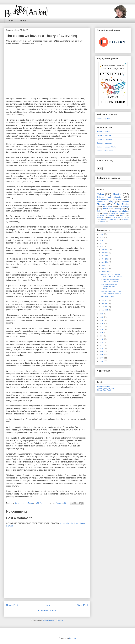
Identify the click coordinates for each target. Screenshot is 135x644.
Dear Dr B (114, 219)
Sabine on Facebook (105, 139)
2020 (102, 317)
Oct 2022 (105, 256)
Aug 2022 (105, 262)
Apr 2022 (105, 300)
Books (105, 209)
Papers (119, 199)
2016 (102, 330)
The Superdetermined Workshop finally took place (110, 286)
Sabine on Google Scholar (107, 147)
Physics (59, 503)
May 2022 (105, 272)
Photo (122, 215)
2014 (102, 336)
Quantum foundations (119, 211)
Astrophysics (103, 199)
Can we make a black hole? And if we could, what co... (112, 292)
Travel (104, 213)
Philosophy (119, 209)
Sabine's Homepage (104, 143)
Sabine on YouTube (104, 135)
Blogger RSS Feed (104, 390)
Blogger (72, 638)
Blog (124, 213)
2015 (102, 333)
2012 (102, 342)
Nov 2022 (105, 253)
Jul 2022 (105, 265)
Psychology (126, 220)
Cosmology (124, 206)
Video (66, 503)
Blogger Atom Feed (104, 387)
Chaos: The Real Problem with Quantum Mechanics (111, 275)
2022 (102, 247)
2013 (102, 339)
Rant (127, 217)
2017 (102, 326)
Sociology (103, 221)
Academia (107, 206)
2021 (102, 314)
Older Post (82, 605)
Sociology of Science (106, 215)
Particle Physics (121, 204)
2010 (102, 349)
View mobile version (47, 611)
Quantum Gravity (105, 202)
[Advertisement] (113, 412)
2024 (102, 240)
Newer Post (12, 605)
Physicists (101, 217)
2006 (102, 361)
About (23, 21)
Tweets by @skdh (104, 119)
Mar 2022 (105, 304)
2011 (102, 345)
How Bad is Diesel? (108, 297)
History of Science (115, 217)
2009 (102, 352)
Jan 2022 (105, 310)
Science (101, 211)
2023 (102, 244)
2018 (102, 323)
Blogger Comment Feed (106, 388)
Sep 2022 (105, 259)
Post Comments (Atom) (53, 620)
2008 (102, 355)
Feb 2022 (105, 307)
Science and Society (109, 197)
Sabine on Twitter (103, 132)
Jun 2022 (105, 268)
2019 (102, 320)
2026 (102, 234)
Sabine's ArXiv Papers (105, 151)
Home (11, 21)
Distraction (114, 213)
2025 (102, 237)
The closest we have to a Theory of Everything (110, 280)
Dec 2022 (105, 250)
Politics (103, 219)
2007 (102, 358)
